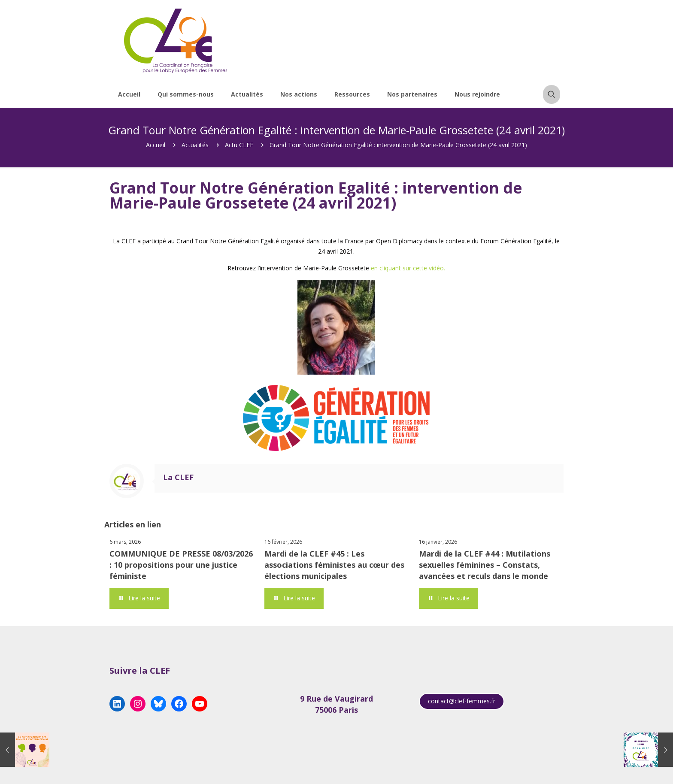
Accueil (156, 145)
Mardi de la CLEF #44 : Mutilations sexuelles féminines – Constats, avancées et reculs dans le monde (485, 565)
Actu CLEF (239, 145)
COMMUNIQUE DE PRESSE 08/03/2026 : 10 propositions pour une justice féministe (181, 565)
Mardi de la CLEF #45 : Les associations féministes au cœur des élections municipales (334, 565)
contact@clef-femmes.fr (462, 701)
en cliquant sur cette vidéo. (408, 268)
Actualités (195, 145)
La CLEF (178, 477)
